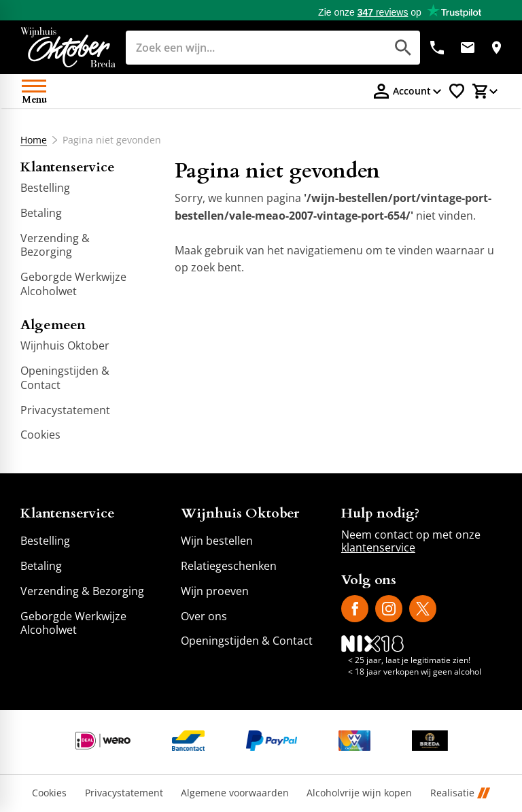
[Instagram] (389, 609)
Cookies (49, 793)
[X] (423, 609)
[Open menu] (34, 91)
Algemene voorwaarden (235, 793)
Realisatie (460, 793)
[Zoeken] (241, 48)
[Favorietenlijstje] (457, 91)
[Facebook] (355, 609)
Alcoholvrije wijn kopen (359, 793)
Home (34, 140)
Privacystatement (124, 793)
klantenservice (378, 547)
